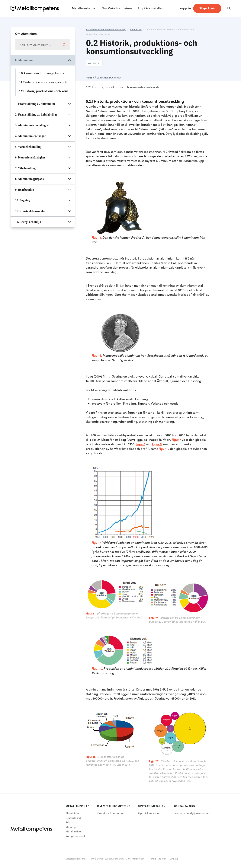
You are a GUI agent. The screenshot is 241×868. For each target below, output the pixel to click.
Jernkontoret (96, 859)
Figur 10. (97, 668)
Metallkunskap (82, 8)
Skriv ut (94, 63)
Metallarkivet (74, 831)
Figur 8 (141, 444)
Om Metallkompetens (117, 8)
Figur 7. (97, 542)
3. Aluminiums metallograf (32, 125)
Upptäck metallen (151, 8)
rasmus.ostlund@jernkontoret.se (193, 813)
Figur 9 (157, 444)
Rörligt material (75, 836)
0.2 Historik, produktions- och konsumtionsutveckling (47, 91)
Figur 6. (97, 355)
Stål (68, 822)
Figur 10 (164, 449)
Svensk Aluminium (114, 859)
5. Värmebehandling (28, 147)
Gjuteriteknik (73, 818)
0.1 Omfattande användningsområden (45, 82)
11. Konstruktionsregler (30, 211)
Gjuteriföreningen (135, 859)
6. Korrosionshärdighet (30, 157)
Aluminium (72, 813)
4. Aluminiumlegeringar (31, 136)
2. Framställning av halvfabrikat (36, 115)
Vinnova (174, 859)
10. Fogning (23, 200)
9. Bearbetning (24, 190)
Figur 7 (176, 440)
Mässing (71, 827)
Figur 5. (97, 237)
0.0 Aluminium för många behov (41, 73)
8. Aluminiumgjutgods (29, 179)
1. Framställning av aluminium (35, 104)
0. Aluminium (24, 60)
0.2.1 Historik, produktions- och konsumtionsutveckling (124, 87)
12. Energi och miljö (28, 222)
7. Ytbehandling (25, 168)
